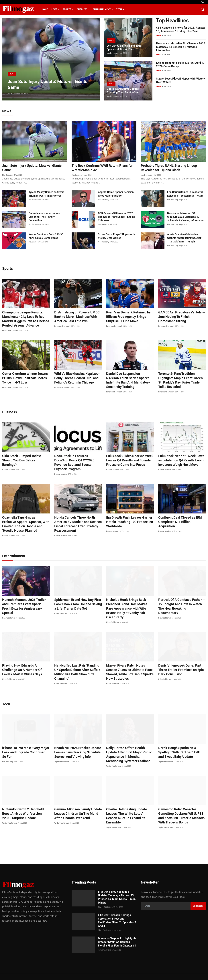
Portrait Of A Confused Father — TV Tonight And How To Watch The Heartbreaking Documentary (181, 596)
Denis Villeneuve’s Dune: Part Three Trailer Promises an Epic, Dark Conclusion (182, 657)
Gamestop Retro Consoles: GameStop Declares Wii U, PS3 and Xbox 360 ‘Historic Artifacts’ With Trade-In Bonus (181, 803)
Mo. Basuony (13, 93)
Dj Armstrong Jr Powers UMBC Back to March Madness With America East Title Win (78, 317)
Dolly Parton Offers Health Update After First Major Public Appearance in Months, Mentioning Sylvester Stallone (130, 742)
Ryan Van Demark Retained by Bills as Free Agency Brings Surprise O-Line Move (129, 317)
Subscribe (198, 894)
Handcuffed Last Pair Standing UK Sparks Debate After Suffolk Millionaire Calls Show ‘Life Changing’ (77, 660)
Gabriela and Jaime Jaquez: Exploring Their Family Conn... (126, 90)
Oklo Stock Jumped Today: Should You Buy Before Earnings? (25, 454)
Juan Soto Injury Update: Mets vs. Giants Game (30, 168)
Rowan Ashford (9, 462)
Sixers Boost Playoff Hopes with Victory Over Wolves (116, 237)
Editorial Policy (171, 970)
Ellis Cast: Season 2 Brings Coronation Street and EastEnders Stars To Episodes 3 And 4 (117, 908)
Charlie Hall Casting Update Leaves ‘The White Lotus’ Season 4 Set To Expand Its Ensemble (129, 801)
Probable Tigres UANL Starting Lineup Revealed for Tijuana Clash (171, 168)
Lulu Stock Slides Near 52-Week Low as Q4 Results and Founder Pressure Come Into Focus (127, 457)
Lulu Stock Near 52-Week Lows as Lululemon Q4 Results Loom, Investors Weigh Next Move (181, 457)
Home (45, 9)
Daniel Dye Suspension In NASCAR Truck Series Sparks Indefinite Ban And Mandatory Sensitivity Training (129, 379)
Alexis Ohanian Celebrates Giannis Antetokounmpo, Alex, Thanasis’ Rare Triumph (185, 238)
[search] (202, 9)
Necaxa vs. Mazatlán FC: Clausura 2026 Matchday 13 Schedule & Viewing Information (181, 47)
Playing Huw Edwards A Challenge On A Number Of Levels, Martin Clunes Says (25, 657)
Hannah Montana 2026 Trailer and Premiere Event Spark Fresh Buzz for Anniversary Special (25, 596)
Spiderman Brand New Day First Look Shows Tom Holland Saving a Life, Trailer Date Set (77, 596)
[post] (51, 59)
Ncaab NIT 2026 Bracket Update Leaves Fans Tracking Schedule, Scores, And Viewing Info (75, 740)
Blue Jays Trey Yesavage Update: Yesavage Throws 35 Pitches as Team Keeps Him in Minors (117, 885)
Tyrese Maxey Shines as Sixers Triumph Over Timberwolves (46, 194)
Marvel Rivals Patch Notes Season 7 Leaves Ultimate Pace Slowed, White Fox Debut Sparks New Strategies (130, 660)
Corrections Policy (193, 970)
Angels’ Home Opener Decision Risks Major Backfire (116, 194)
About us (154, 970)
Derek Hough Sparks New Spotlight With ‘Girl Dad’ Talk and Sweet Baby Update (182, 740)
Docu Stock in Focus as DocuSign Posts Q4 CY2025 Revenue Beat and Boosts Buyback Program (78, 457)
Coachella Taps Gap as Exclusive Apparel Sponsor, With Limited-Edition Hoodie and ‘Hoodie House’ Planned (25, 516)
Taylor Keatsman (62, 749)
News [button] (55, 9)
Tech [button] (120, 9)
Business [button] (83, 9)
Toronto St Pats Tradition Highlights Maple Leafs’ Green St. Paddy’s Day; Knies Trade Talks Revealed (182, 379)
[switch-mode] (203, 2)
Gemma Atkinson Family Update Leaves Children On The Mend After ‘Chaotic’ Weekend (78, 801)
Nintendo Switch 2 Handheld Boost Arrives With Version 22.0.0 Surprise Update (25, 801)
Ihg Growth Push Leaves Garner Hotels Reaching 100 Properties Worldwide (127, 514)
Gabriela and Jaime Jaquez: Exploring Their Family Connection (45, 217)
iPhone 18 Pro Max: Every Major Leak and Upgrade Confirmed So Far (24, 740)
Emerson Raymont (10, 331)
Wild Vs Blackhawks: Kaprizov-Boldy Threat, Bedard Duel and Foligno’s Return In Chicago (74, 379)
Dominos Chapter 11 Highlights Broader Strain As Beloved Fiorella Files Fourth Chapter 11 (117, 929)
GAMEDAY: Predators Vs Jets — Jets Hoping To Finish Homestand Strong (180, 317)
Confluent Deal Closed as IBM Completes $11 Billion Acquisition (180, 511)
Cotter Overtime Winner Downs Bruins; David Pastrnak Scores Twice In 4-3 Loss (22, 379)
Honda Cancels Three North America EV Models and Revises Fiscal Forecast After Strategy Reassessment (75, 516)
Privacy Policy (138, 970)
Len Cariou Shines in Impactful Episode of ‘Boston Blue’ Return (185, 194)
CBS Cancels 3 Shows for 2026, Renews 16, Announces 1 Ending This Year (181, 29)
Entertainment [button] (103, 9)
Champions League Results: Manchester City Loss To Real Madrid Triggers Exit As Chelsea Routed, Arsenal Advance (23, 319)
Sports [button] (68, 9)
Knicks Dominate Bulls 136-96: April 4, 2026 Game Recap (46, 237)
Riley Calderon (8, 605)
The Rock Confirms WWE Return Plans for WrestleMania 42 (103, 168)
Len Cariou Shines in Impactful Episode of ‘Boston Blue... (127, 47)
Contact (122, 970)
